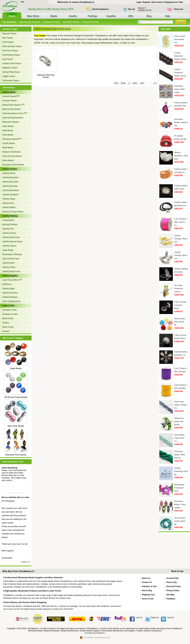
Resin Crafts (8, 327)
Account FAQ (172, 578)
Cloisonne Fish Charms (16, 455)
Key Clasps (8, 59)
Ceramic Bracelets (90, 22)
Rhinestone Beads (52, 22)
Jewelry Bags (8, 289)
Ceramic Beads (11, 96)
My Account (157, 2)
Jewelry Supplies (10, 276)
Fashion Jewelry (10, 169)
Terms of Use (148, 599)
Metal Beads (8, 148)
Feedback (171, 599)
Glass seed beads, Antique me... (180, 405)
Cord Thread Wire (12, 280)
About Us (146, 578)
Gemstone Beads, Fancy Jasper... (180, 504)
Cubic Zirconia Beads (12, 156)
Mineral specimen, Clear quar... (181, 156)
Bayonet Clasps (9, 34)
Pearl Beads (8, 135)
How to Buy (147, 591)
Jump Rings (8, 250)
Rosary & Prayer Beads (13, 212)
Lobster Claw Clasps (12, 63)
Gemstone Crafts (10, 314)
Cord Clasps (8, 42)
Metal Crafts (8, 318)
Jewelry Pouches (10, 293)
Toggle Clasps (9, 76)
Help (181, 2)
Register (147, 2)
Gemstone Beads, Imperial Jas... (181, 122)
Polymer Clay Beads (11, 152)
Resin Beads (8, 160)
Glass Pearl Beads (16, 426)
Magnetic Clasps (10, 68)
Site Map (170, 595)
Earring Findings (10, 224)
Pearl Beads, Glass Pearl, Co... (180, 438)
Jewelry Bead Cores (11, 271)
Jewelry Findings (10, 216)
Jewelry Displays (10, 297)
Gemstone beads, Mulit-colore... (180, 89)
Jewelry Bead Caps (11, 237)
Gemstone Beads (12, 139)
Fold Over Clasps (10, 51)
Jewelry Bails (8, 263)
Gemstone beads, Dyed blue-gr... (179, 455)
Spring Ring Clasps (11, 72)
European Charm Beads (13, 165)
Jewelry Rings (9, 199)
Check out (178, 9)
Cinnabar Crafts (9, 310)
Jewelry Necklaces (11, 190)
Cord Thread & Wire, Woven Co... (180, 222)
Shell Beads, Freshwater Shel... (179, 488)
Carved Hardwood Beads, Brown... (181, 56)
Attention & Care (149, 586)
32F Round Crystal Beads (16, 397)
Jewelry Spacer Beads (12, 242)
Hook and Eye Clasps (12, 46)
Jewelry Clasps (9, 233)
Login (139, 2)
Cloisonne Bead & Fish (15, 113)
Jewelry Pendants (10, 195)
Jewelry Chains (9, 246)
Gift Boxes (7, 284)
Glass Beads (8, 126)
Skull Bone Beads (71, 22)
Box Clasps (8, 38)
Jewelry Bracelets (10, 177)
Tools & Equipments (11, 301)
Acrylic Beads (9, 143)
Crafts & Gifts (8, 306)
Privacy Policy (173, 591)
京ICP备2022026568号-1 (95, 633)
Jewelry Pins (8, 229)
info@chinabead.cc (100, 9)
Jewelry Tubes (9, 267)
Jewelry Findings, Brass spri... (181, 239)
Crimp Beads (8, 220)
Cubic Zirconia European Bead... (180, 305)
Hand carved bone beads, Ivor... (180, 39)
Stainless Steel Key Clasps (46, 76)
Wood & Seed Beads (12, 109)
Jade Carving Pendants (30, 22)
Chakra (6, 323)
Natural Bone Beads (13, 105)
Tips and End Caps (11, 259)
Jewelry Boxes (9, 173)
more (24, 562)
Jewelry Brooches (11, 182)
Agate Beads (16, 368)
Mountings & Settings (12, 254)
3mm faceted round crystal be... (180, 521)
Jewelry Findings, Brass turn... (181, 255)
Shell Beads (8, 131)
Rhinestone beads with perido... (179, 421)
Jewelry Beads (9, 92)
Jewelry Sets (8, 203)
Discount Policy (174, 586)
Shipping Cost (171, 2)
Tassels (6, 331)
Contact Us (147, 582)
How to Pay (172, 582)
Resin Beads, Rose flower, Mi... (180, 322)
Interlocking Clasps (11, 55)
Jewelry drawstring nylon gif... (181, 471)
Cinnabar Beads (10, 101)
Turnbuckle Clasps (11, 81)
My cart (132, 9)
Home (38, 29)
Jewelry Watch (9, 207)
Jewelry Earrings (10, 186)
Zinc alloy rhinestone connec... (179, 289)
